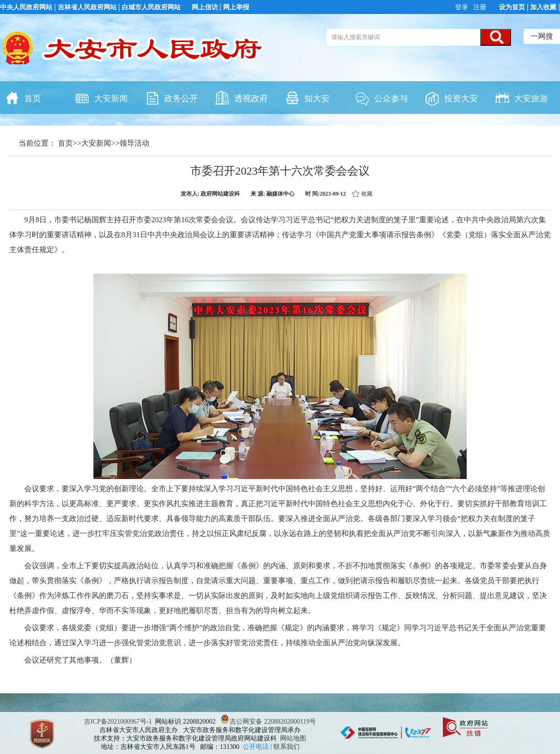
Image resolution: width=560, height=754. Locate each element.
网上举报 (236, 7)
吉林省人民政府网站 (87, 7)
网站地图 (293, 738)
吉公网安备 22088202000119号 (268, 722)
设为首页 (512, 7)
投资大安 (451, 98)
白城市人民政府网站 (151, 7)
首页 (23, 98)
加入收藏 (543, 7)
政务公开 (171, 98)
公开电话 (257, 747)
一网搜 (542, 36)
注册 (479, 7)
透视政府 (241, 98)
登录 (462, 7)
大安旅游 (521, 98)
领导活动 (134, 143)
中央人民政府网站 (26, 7)
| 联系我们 (285, 747)
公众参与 (381, 98)
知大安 (307, 98)
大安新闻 (101, 98)
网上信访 (205, 7)
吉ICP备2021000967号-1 (118, 722)
